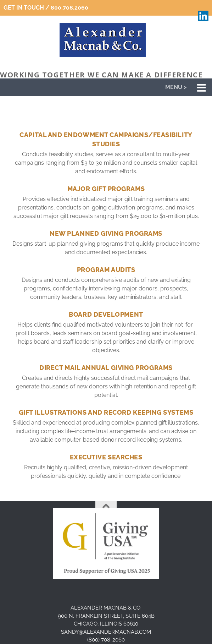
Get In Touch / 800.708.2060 (46, 8)
